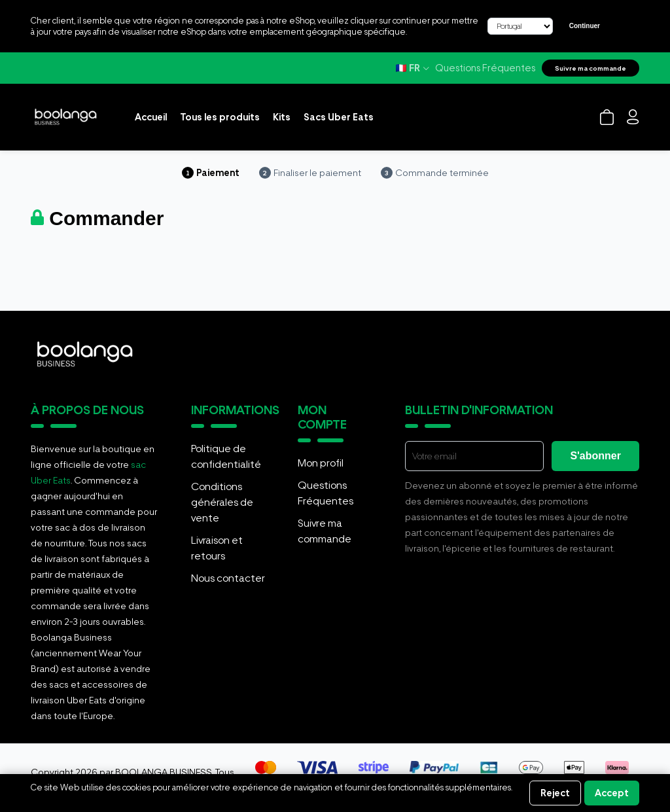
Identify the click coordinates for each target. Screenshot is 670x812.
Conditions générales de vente (222, 502)
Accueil (151, 117)
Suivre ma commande (591, 68)
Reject (555, 793)
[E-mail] (475, 456)
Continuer (585, 26)
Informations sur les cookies (82, 799)
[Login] (633, 117)
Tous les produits (220, 117)
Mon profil (321, 463)
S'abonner (595, 456)
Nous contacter (228, 578)
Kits (282, 117)
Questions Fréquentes (485, 68)
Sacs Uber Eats (339, 117)
